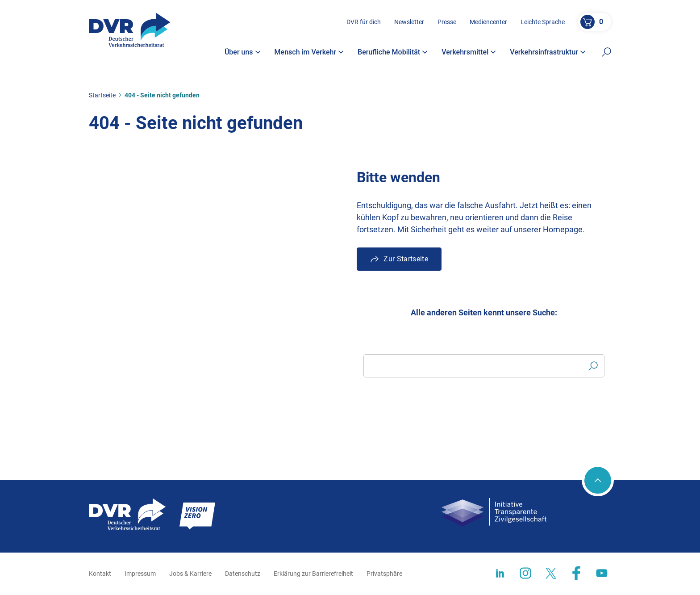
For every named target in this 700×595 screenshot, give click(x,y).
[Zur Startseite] (130, 30)
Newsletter (409, 22)
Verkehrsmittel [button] (469, 52)
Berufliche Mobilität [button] (393, 52)
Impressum (140, 574)
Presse (447, 22)
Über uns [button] (243, 52)
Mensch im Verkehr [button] (309, 52)
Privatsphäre (384, 574)
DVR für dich (364, 22)
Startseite (102, 95)
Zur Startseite (406, 259)
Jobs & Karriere (190, 574)
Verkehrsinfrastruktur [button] (548, 52)
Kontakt (100, 574)
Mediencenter (488, 22)
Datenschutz (243, 574)
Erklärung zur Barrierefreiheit (313, 574)
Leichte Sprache (543, 22)
